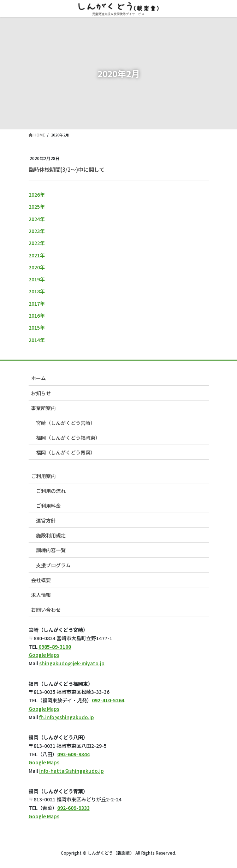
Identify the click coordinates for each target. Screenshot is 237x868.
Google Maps (44, 655)
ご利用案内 (43, 476)
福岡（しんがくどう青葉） (66, 452)
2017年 (37, 304)
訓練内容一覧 (51, 550)
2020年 (37, 267)
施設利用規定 (51, 535)
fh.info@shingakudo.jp (67, 717)
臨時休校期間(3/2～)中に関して (67, 169)
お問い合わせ (46, 610)
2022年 (37, 243)
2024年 (37, 219)
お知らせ (41, 393)
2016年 (37, 316)
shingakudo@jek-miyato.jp (72, 663)
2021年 (37, 255)
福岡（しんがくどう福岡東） (68, 438)
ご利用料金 (48, 506)
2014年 (37, 340)
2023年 (37, 231)
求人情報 (41, 595)
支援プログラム (53, 565)
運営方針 (46, 520)
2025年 (37, 207)
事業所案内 (43, 408)
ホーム (38, 378)
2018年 (37, 291)
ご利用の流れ (51, 491)
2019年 (37, 279)
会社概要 (41, 580)
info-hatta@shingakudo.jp (72, 771)
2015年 (37, 328)
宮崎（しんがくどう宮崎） (66, 423)
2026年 (37, 195)
